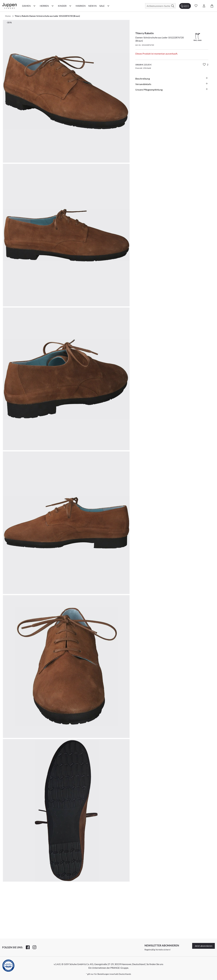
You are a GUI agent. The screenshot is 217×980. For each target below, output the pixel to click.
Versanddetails (172, 84)
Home (8, 16)
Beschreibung (172, 78)
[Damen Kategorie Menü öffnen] (34, 6)
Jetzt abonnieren (203, 946)
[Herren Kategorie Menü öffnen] (53, 6)
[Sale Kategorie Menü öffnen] (108, 6)
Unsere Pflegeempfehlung (172, 90)
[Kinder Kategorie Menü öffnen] (70, 6)
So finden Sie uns (155, 964)
